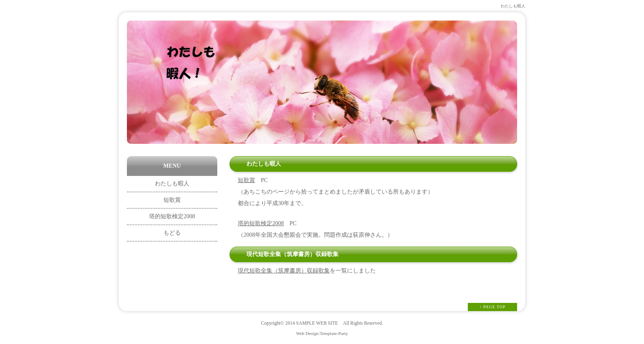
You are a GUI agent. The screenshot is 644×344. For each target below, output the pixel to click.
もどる (172, 233)
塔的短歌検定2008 (261, 223)
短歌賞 (246, 180)
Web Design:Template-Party (322, 333)
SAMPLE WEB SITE (317, 323)
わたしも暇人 (172, 184)
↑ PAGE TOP (492, 307)
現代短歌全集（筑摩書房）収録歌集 (284, 271)
